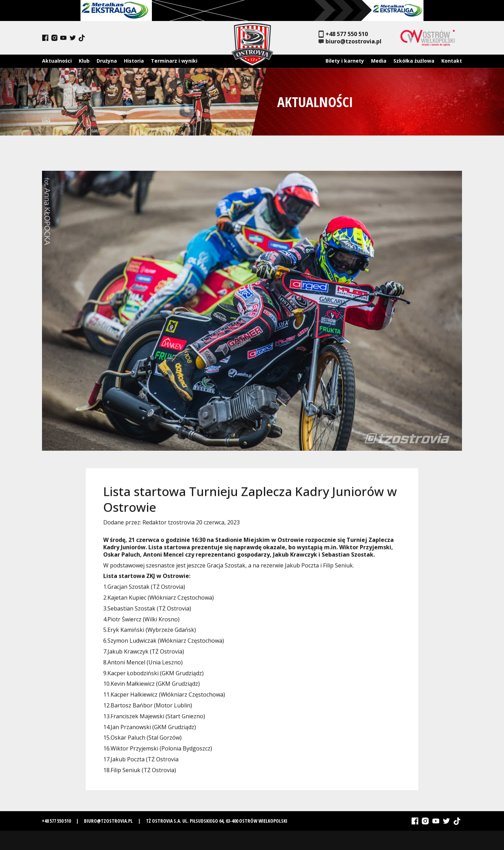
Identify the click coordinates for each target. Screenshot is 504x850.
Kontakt (452, 61)
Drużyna (107, 61)
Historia (134, 61)
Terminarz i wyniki (174, 61)
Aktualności (57, 61)
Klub (84, 61)
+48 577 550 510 (343, 34)
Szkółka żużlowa (414, 61)
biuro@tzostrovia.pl (350, 41)
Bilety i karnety (345, 61)
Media (379, 61)
